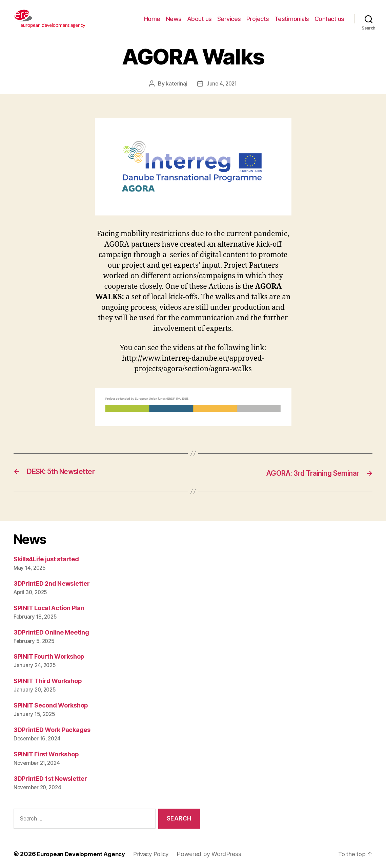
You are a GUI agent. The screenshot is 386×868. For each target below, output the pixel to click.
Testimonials (292, 19)
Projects (258, 19)
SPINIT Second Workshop (51, 705)
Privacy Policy (158, 853)
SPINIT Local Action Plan (49, 607)
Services (229, 19)
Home (152, 19)
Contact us (329, 19)
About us (199, 19)
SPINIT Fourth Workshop (49, 656)
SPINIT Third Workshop (48, 681)
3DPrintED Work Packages (52, 729)
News (174, 19)
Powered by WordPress (218, 853)
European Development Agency (84, 853)
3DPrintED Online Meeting (51, 632)
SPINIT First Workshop (46, 754)
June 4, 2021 (222, 83)
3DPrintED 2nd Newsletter (52, 583)
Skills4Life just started (46, 558)
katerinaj (176, 83)
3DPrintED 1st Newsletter (50, 778)
